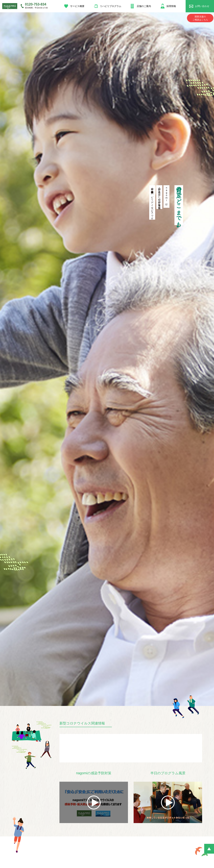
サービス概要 (77, 6)
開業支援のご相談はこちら (200, 17)
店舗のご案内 (144, 6)
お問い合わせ (203, 6)
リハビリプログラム (110, 6)
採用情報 (171, 6)
